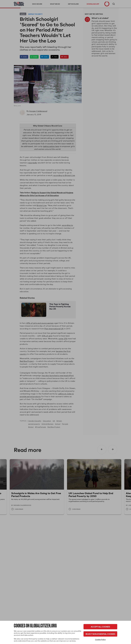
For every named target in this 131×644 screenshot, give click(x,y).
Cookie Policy (100, 640)
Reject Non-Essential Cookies (100, 634)
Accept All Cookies (100, 627)
